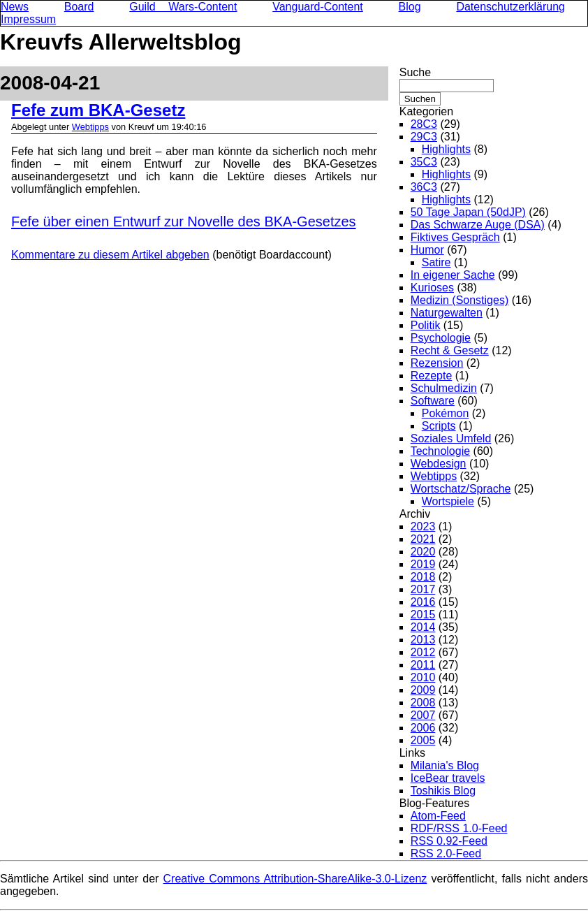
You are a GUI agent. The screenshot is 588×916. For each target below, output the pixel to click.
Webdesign (439, 464)
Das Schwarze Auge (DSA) (478, 225)
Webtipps (90, 127)
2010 (423, 677)
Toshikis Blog (443, 791)
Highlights (446, 149)
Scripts (439, 426)
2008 (423, 703)
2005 (423, 740)
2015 (423, 615)
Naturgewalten (447, 313)
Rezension (437, 363)
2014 (423, 627)
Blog (410, 7)
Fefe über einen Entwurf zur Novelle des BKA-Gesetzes (184, 221)
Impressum (28, 19)
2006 (423, 728)
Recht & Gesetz (450, 350)
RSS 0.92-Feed (449, 841)
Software (433, 401)
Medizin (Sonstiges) (460, 300)
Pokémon (446, 413)
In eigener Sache (453, 275)
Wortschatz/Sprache (461, 489)
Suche (415, 72)
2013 (423, 640)
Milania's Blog (445, 765)
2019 (423, 564)
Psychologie (441, 338)
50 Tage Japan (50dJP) (468, 212)
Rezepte (432, 376)
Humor (427, 250)
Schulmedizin (444, 388)
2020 (423, 552)
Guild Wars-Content (183, 7)
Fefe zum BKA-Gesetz (98, 110)
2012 (423, 652)
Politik (426, 325)
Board (79, 7)
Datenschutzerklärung (510, 7)
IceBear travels (448, 778)
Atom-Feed (438, 816)
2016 (423, 602)
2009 (423, 690)
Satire (436, 262)
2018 (423, 577)
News (15, 7)
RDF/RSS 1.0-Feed (459, 828)
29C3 (424, 137)
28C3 (424, 124)
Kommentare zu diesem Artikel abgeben (110, 255)
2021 (423, 539)
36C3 (424, 187)
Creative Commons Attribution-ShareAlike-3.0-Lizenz (295, 879)
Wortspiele (448, 501)
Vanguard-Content (318, 7)
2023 (423, 526)
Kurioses (432, 288)
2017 (423, 589)
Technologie (440, 451)
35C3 (424, 162)
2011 (423, 665)
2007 (423, 715)
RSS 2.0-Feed (446, 853)
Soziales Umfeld (451, 438)
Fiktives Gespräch (455, 237)
